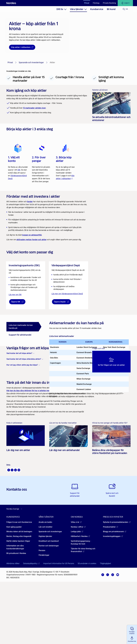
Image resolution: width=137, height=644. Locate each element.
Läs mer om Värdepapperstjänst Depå (67, 294)
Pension (42, 608)
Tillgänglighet (105, 621)
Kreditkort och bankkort (49, 598)
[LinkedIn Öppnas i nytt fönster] (15, 527)
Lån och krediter (46, 584)
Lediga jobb (77, 589)
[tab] (24, 327)
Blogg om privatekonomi (115, 589)
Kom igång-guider (14, 584)
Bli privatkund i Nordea (16, 611)
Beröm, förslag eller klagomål (19, 594)
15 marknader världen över (34, 108)
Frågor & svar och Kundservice (19, 579)
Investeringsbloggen (113, 594)
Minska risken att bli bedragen (19, 589)
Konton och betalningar (49, 603)
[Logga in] (125, 3)
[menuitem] (61, 9)
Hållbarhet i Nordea (80, 594)
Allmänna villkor (13, 621)
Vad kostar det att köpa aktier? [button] (19, 410)
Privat (87, 3)
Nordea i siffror (78, 584)
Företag (96, 3)
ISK (19, 170)
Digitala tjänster (45, 594)
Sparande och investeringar (31, 62)
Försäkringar (44, 612)
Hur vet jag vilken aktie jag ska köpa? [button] (22, 422)
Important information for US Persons (59, 621)
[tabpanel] (89, 359)
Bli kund (111, 9)
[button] (132, 630)
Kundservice (97, 9)
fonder (30, 202)
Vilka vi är (76, 579)
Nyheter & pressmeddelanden (117, 579)
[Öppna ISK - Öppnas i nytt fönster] (17, 302)
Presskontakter (111, 584)
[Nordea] (11, 3)
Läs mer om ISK (15, 295)
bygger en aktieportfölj (32, 235)
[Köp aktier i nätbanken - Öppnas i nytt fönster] (22, 47)
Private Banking (109, 3)
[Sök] (125, 9)
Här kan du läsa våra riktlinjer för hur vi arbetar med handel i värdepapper (38, 448)
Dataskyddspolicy (31, 621)
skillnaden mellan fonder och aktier (32, 240)
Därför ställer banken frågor (18, 598)
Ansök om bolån (45, 579)
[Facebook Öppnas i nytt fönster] (9, 527)
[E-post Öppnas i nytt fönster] (19, 527)
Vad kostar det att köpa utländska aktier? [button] (24, 416)
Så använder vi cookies (87, 621)
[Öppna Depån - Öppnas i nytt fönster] (61, 302)
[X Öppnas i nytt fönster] (12, 527)
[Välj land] (15, 566)
